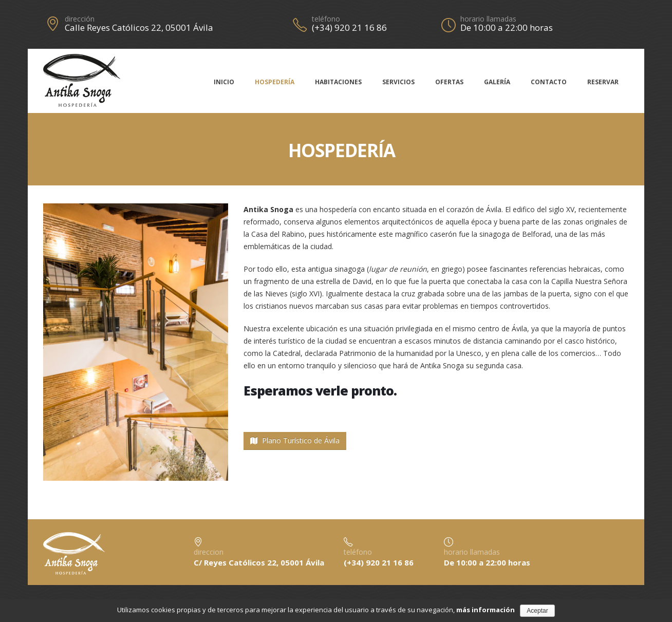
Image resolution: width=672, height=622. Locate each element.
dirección (80, 19)
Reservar (603, 82)
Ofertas (449, 82)
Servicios (398, 82)
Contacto (549, 82)
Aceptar (537, 611)
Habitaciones (338, 82)
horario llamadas (488, 19)
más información (486, 610)
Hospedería (275, 82)
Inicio (224, 82)
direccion (209, 552)
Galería (497, 82)
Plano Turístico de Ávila (295, 440)
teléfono (326, 19)
